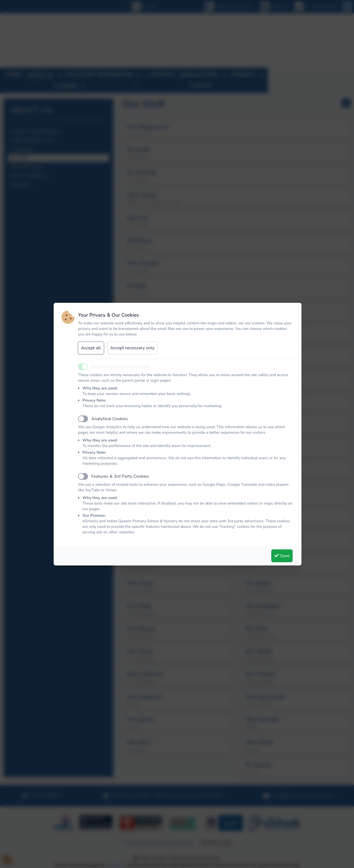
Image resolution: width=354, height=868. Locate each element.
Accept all (91, 348)
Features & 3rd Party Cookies (120, 476)
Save (282, 556)
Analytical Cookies (110, 419)
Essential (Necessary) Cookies (121, 367)
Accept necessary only (132, 348)
